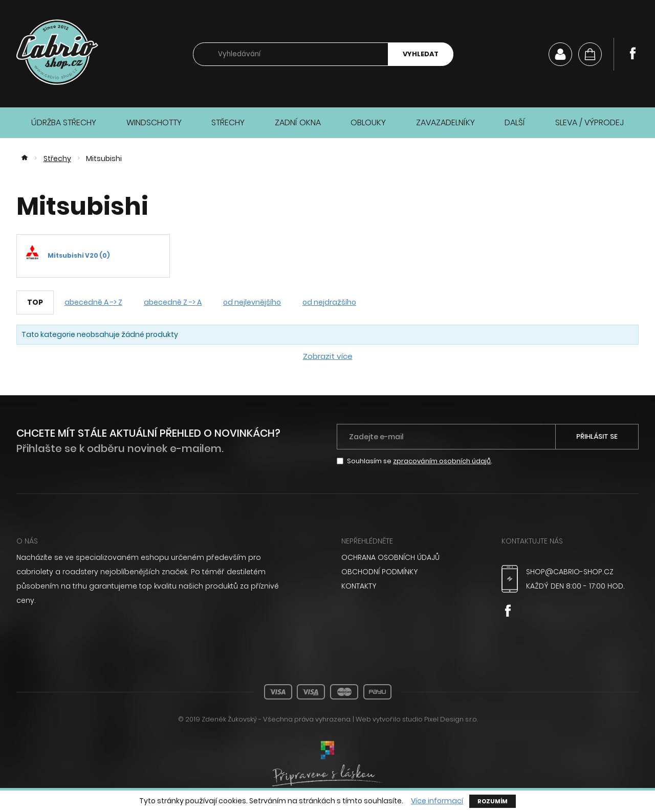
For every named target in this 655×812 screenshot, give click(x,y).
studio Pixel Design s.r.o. (440, 719)
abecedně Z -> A (173, 302)
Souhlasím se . (420, 461)
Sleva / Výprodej (589, 122)
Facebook (632, 53)
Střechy (228, 122)
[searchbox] (291, 54)
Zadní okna (298, 122)
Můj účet (560, 54)
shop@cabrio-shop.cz (570, 572)
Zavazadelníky (445, 122)
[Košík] (590, 54)
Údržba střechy (64, 122)
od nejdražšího (329, 302)
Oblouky (368, 122)
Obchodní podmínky (379, 572)
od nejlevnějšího (252, 302)
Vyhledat (421, 54)
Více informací (437, 801)
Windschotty (154, 122)
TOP (35, 302)
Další (515, 122)
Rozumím (493, 801)
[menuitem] (410, 557)
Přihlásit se (597, 436)
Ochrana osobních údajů (390, 557)
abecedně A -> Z (93, 302)
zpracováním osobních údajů (442, 461)
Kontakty (359, 586)
